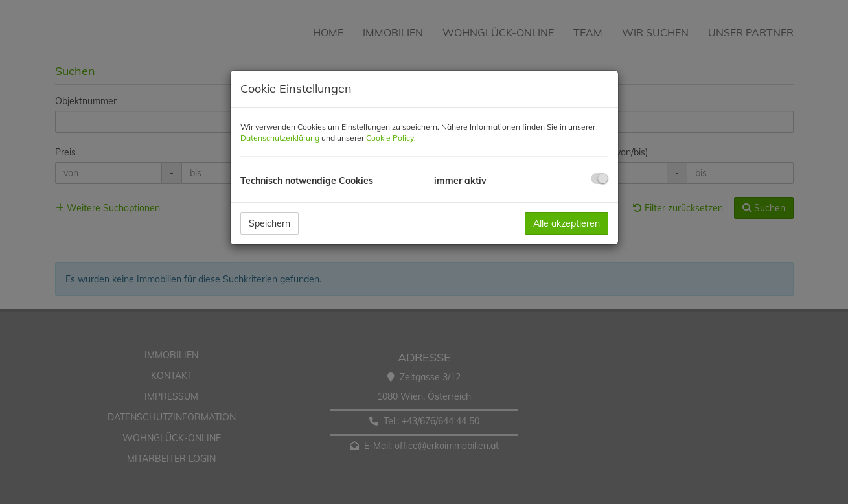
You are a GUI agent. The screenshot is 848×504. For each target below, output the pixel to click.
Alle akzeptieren (567, 223)
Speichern (269, 223)
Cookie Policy (390, 138)
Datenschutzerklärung (280, 138)
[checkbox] (600, 178)
